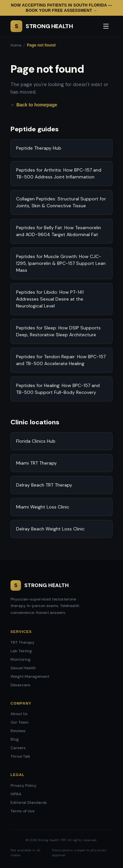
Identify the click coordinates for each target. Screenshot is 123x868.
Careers (18, 748)
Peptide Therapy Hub (39, 148)
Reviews (18, 731)
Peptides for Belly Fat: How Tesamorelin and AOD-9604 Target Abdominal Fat (59, 231)
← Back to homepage (34, 105)
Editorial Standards (29, 803)
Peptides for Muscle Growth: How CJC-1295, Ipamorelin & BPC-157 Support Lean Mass (61, 263)
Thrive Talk (20, 756)
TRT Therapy (22, 642)
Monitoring (20, 659)
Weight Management (30, 676)
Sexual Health (23, 668)
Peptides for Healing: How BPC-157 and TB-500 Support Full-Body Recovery (58, 389)
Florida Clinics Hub (36, 441)
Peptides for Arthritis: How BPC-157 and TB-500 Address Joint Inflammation (59, 173)
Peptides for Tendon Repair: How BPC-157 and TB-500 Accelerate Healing (61, 360)
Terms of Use (22, 811)
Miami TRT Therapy (36, 463)
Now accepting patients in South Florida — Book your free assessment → (61, 8)
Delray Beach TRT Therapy (44, 485)
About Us (19, 714)
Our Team (20, 722)
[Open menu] (106, 26)
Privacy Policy (23, 785)
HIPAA (16, 794)
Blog (15, 739)
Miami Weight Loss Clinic (43, 507)
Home (16, 45)
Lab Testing (21, 651)
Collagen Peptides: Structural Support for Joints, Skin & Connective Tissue (61, 202)
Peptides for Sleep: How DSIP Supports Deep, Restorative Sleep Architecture (58, 331)
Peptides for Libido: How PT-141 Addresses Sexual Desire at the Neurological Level (50, 299)
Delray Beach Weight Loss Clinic (50, 529)
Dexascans (20, 685)
